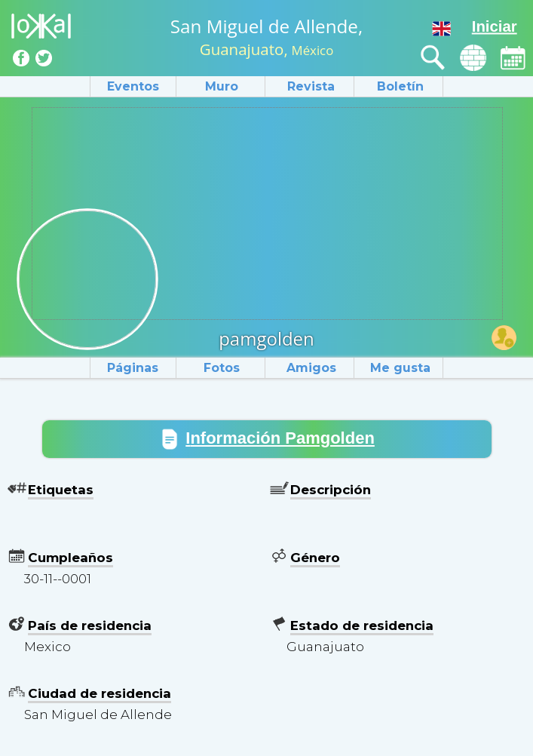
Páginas (133, 368)
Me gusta (400, 368)
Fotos (222, 368)
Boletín (400, 86)
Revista (311, 86)
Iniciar (495, 26)
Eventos (133, 86)
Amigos (311, 368)
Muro (222, 86)
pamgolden (266, 338)
